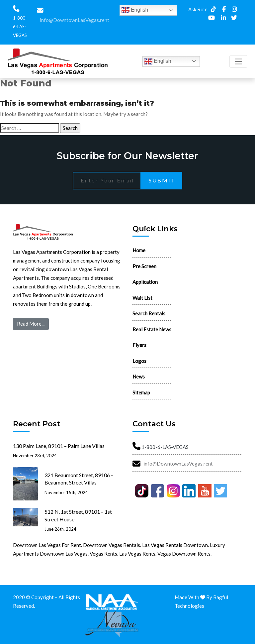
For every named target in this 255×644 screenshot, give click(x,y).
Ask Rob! (198, 9)
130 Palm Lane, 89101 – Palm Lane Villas (59, 446)
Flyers (139, 345)
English (135, 10)
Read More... (31, 324)
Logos (139, 361)
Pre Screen (144, 266)
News (139, 376)
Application (145, 282)
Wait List (142, 298)
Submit (162, 180)
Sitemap (141, 392)
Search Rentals (149, 313)
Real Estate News (152, 329)
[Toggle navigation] (238, 61)
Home (139, 250)
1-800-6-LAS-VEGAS (20, 27)
